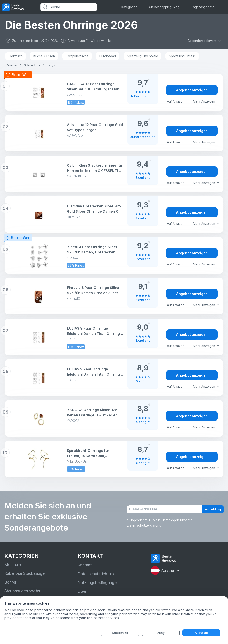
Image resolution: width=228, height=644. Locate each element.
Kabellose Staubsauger (25, 573)
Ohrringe (49, 65)
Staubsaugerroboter (22, 591)
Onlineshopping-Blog (164, 7)
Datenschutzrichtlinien (98, 574)
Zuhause (12, 65)
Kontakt (85, 565)
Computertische (77, 56)
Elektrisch (16, 56)
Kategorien (129, 7)
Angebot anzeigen (192, 90)
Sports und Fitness (182, 56)
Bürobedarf (108, 56)
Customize (120, 633)
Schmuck (30, 65)
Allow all (201, 633)
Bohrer (10, 582)
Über (82, 591)
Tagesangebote (203, 7)
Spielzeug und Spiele (143, 56)
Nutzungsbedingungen (98, 583)
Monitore (13, 565)
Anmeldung (209, 510)
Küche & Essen (44, 56)
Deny (161, 633)
